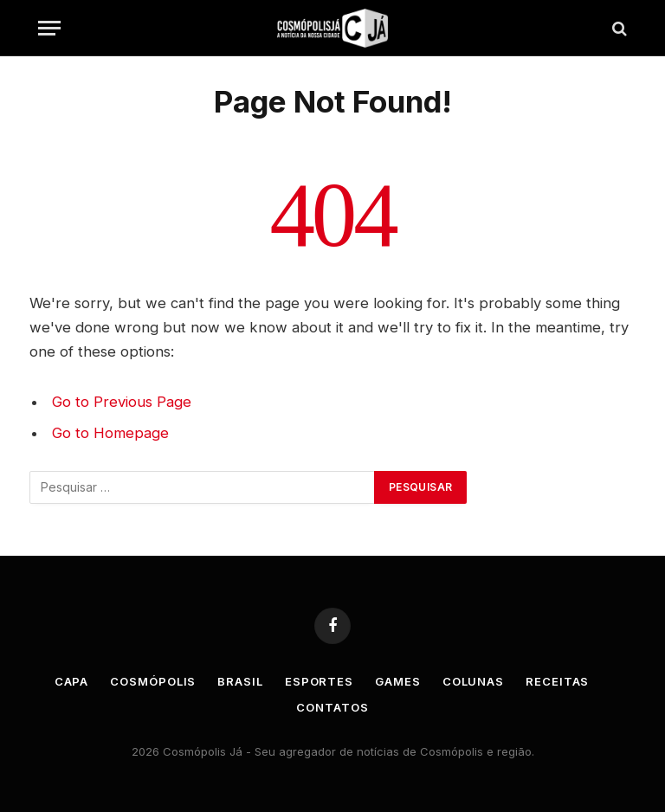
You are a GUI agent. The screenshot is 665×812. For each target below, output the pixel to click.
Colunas (473, 681)
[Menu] (49, 28)
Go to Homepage (110, 433)
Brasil (240, 681)
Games (398, 681)
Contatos (332, 707)
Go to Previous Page (122, 402)
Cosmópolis (153, 681)
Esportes (319, 681)
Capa (72, 681)
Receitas (557, 681)
